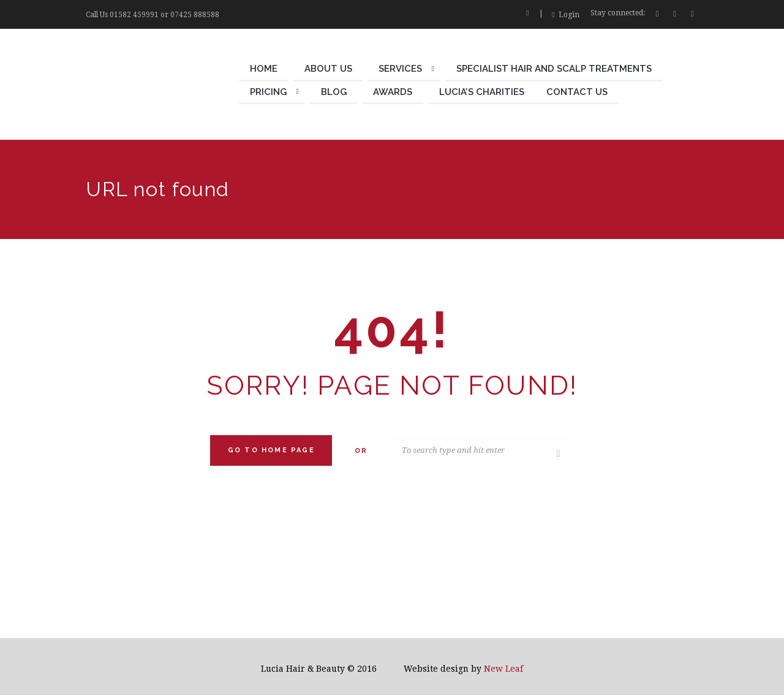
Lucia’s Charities (482, 92)
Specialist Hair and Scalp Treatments (554, 69)
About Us (328, 69)
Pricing (268, 92)
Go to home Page (271, 450)
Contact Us (577, 92)
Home (264, 69)
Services (400, 69)
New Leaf (503, 669)
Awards (393, 92)
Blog (334, 92)
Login (569, 15)
